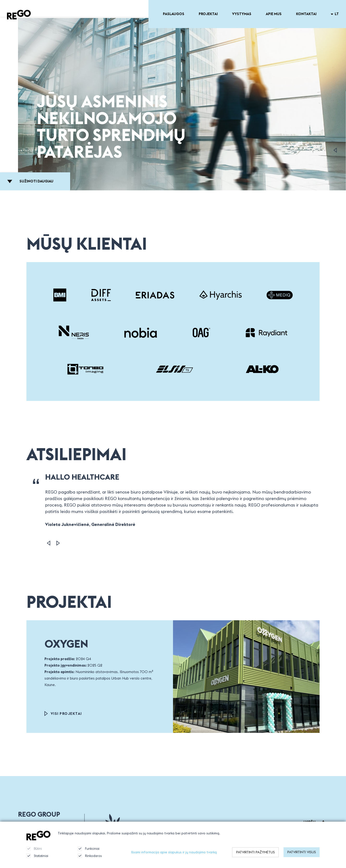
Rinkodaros (90, 860)
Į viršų (315, 822)
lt (335, 14)
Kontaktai (306, 14)
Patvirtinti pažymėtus (256, 857)
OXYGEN (66, 644)
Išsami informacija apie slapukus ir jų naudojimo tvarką (174, 856)
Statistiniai (37, 860)
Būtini (34, 853)
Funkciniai (89, 853)
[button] (48, 543)
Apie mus (274, 14)
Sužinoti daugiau (30, 181)
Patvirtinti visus (302, 857)
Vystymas (242, 14)
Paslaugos (174, 14)
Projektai (208, 14)
